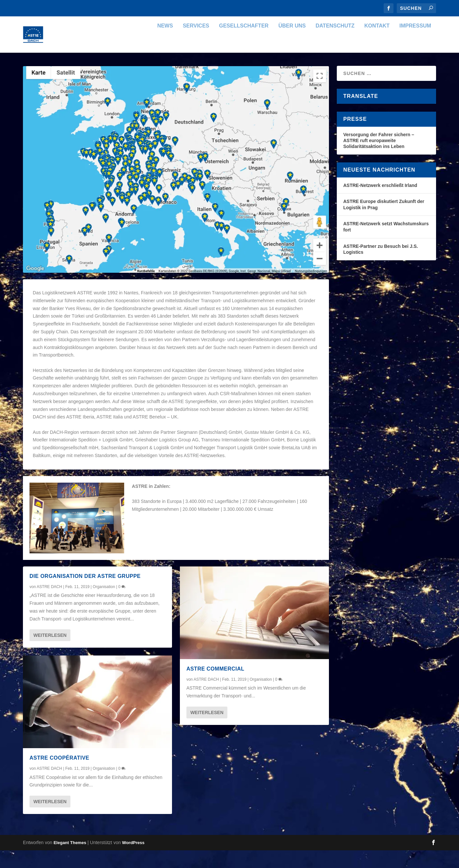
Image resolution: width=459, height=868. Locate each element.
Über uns (292, 44)
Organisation (104, 604)
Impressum (415, 44)
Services (196, 44)
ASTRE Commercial (215, 686)
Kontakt (377, 44)
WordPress (133, 860)
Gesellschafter (244, 44)
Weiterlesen (50, 653)
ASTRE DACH (49, 604)
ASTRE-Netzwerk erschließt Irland (380, 203)
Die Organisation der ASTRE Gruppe (85, 594)
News (165, 44)
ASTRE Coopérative (59, 776)
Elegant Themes (70, 860)
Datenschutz (335, 44)
